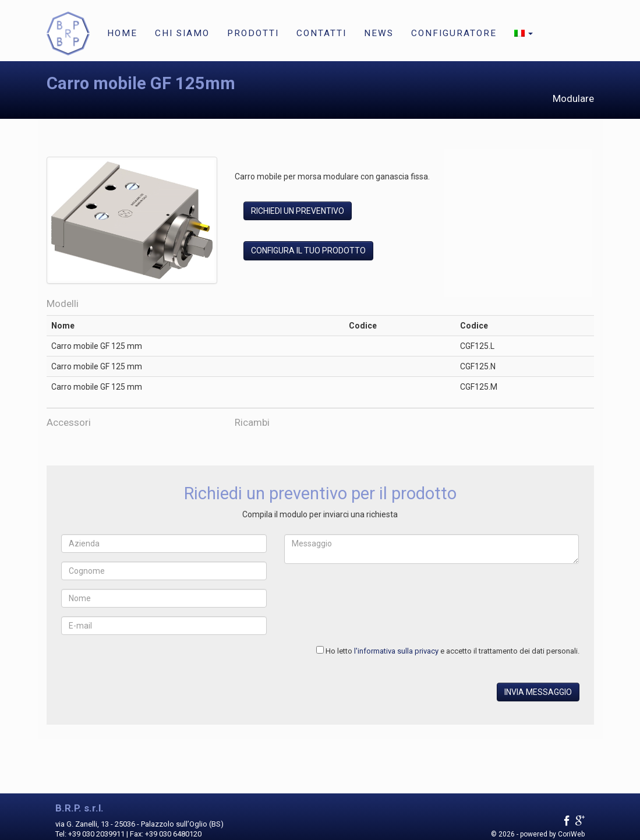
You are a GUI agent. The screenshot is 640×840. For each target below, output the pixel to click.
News (379, 33)
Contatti (321, 33)
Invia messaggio (538, 692)
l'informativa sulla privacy (396, 651)
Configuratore (454, 33)
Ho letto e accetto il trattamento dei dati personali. (452, 651)
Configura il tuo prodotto (308, 250)
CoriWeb (571, 834)
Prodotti (253, 33)
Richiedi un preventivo (298, 211)
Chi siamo (182, 33)
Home (122, 33)
